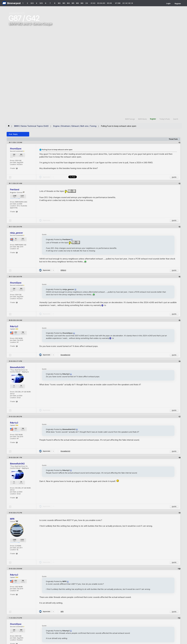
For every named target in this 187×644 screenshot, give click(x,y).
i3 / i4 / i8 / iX (128, 3)
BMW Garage (130, 119)
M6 (77, 3)
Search (175, 119)
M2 (59, 3)
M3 (64, 3)
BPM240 (63, 270)
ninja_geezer (16, 233)
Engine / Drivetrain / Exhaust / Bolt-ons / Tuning (75, 126)
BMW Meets (142, 119)
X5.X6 (109, 3)
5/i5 (41, 3)
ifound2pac (16, 149)
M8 (82, 3)
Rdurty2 (14, 326)
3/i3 (32, 3)
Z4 (87, 3)
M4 (68, 3)
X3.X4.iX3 (101, 3)
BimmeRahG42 (65, 355)
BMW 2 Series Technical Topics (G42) (31, 126)
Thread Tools (173, 139)
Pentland (15, 189)
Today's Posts (164, 119)
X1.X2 (93, 3)
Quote (174, 177)
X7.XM (118, 3)
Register (178, 4)
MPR (12, 519)
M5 (73, 3)
